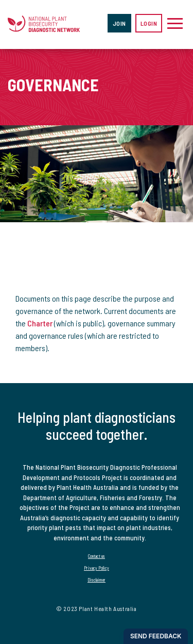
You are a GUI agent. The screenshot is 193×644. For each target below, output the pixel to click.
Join (119, 23)
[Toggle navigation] (175, 23)
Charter (40, 323)
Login (149, 23)
